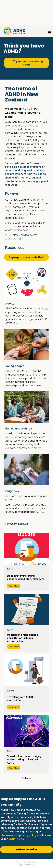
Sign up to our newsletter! (27, 257)
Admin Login (26, 865)
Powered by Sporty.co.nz (27, 862)
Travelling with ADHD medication (20, 699)
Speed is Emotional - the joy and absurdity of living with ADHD (24, 759)
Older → (26, 778)
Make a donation (26, 849)
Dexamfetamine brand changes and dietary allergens (26, 577)
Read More (14, 586)
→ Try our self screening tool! (26, 63)
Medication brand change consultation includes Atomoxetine (23, 638)
